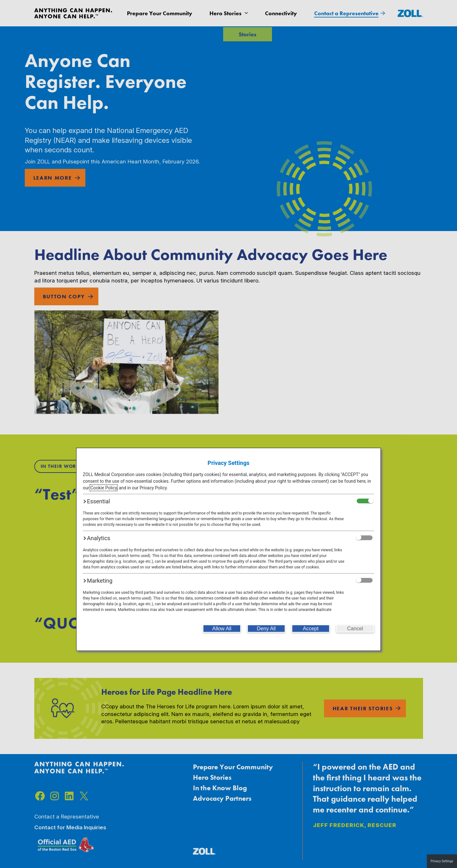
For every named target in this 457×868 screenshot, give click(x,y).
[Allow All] (222, 629)
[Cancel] (355, 629)
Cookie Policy (104, 488)
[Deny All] (266, 629)
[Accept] (311, 629)
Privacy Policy (153, 488)
